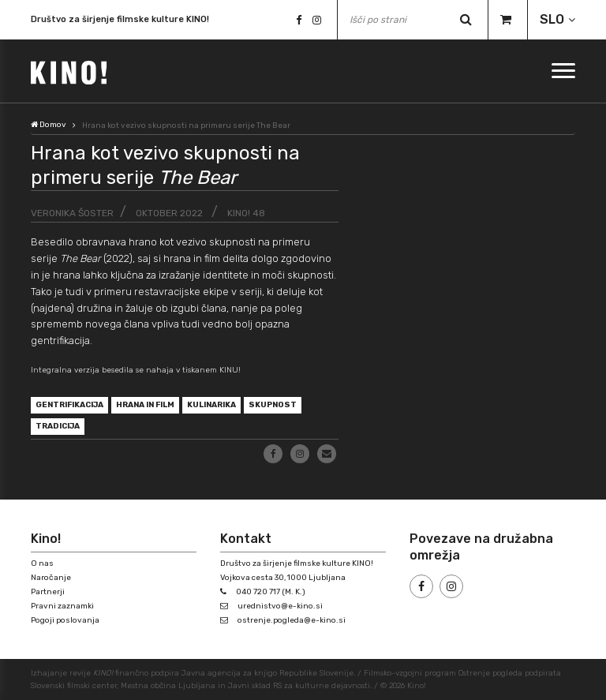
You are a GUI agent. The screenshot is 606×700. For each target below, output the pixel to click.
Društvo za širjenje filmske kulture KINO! (120, 21)
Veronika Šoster (72, 213)
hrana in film (145, 405)
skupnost (273, 405)
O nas (42, 563)
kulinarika (211, 405)
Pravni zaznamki (62, 606)
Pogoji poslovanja (65, 620)
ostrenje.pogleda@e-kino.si (292, 620)
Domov (49, 125)
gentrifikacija (69, 405)
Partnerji (48, 592)
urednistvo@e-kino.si (280, 606)
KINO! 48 (246, 213)
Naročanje (51, 578)
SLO (552, 19)
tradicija (58, 426)
